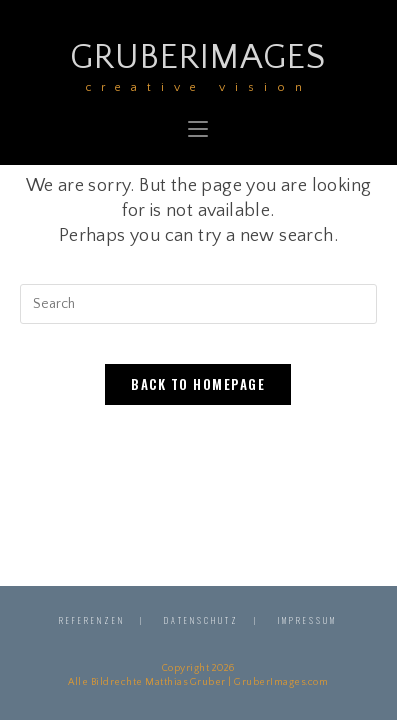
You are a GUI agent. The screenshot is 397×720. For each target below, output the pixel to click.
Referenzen (92, 620)
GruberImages (198, 64)
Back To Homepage (198, 384)
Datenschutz (201, 620)
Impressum (307, 620)
